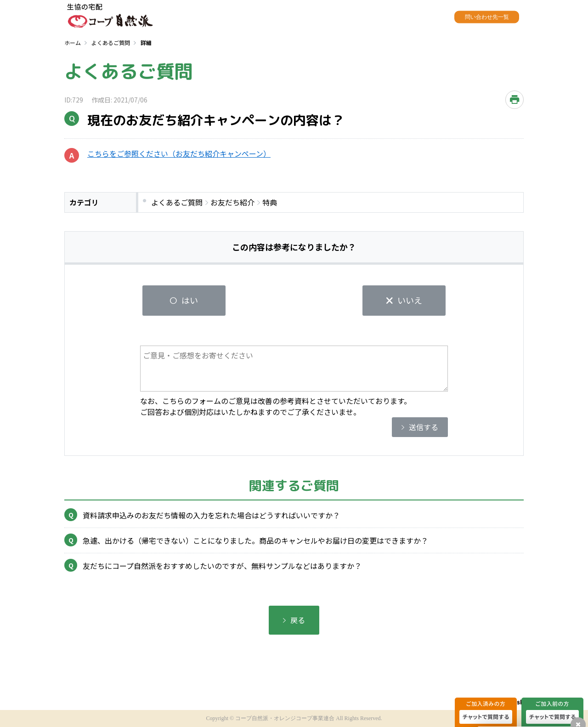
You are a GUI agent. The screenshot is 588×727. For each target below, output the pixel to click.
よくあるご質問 (111, 43)
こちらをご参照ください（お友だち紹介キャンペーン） (179, 153)
